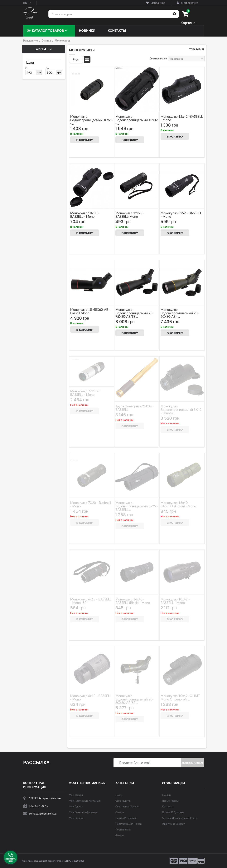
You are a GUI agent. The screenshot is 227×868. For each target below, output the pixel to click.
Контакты (168, 806)
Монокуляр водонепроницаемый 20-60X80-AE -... (180, 313)
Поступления (123, 830)
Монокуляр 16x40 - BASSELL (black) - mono (133, 601)
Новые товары (170, 801)
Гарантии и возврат (174, 824)
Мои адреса (76, 806)
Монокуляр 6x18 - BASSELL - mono (91, 697)
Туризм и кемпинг (126, 818)
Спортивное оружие (127, 806)
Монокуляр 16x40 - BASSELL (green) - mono (178, 504)
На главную (31, 41)
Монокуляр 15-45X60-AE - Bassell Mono (90, 311)
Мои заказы (76, 795)
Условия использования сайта (180, 818)
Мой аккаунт (187, 3)
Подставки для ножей (128, 824)
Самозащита (123, 801)
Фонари (120, 835)
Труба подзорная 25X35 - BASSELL (135, 408)
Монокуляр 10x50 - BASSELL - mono (85, 215)
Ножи (119, 795)
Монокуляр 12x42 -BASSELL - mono (182, 118)
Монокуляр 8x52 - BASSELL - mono (181, 215)
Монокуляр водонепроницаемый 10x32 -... (137, 120)
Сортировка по (158, 58)
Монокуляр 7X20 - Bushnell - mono (91, 504)
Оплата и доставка (173, 812)
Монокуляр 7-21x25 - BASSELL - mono (86, 393)
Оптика (46, 41)
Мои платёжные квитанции (85, 801)
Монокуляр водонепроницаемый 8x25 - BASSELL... (137, 506)
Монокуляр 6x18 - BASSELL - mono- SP (91, 601)
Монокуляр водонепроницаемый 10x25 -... (92, 120)
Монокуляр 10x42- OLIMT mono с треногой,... (180, 697)
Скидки (166, 795)
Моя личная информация (84, 812)
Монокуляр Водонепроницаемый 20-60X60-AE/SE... (135, 699)
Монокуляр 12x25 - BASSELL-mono (130, 215)
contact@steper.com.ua (43, 813)
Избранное (156, 3)
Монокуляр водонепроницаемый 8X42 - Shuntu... (181, 410)
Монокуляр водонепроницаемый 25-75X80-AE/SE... (135, 313)
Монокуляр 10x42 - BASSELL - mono (175, 601)
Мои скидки (76, 818)
